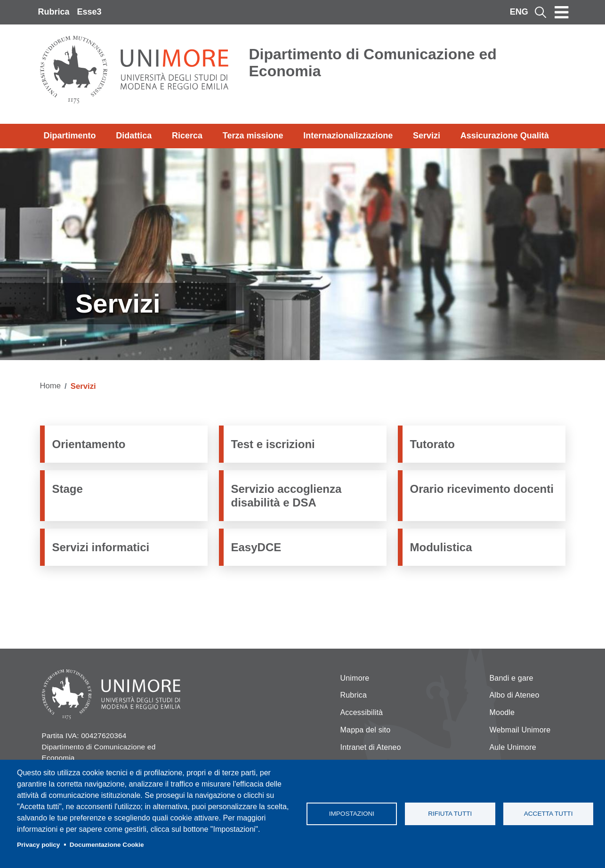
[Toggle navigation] (562, 12)
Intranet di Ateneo (371, 747)
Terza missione (253, 136)
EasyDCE (256, 547)
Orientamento (89, 444)
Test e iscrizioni (273, 444)
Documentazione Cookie (107, 845)
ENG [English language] (519, 12)
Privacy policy (38, 845)
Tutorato (433, 444)
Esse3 (89, 12)
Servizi (427, 136)
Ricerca (187, 136)
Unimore (355, 678)
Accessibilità (362, 712)
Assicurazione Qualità (505, 136)
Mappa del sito (366, 730)
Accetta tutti (549, 814)
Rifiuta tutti (450, 814)
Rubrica (54, 12)
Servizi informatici (101, 547)
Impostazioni (352, 814)
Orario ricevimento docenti (482, 489)
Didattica (134, 136)
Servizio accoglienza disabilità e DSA (286, 496)
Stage (68, 489)
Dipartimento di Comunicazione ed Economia (373, 63)
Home (51, 386)
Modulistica (441, 547)
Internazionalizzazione (348, 136)
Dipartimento (70, 136)
